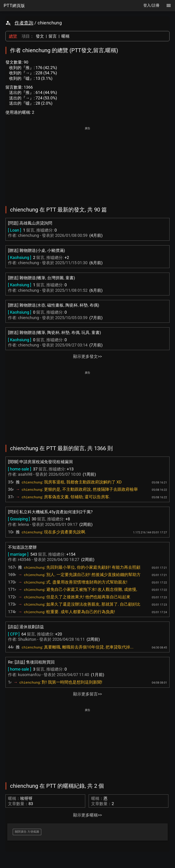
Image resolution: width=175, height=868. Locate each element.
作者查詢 (24, 23)
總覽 (13, 36)
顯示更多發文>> (87, 356)
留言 (53, 36)
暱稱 (65, 36)
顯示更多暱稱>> (87, 815)
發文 (40, 36)
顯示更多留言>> (87, 694)
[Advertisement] (87, 163)
